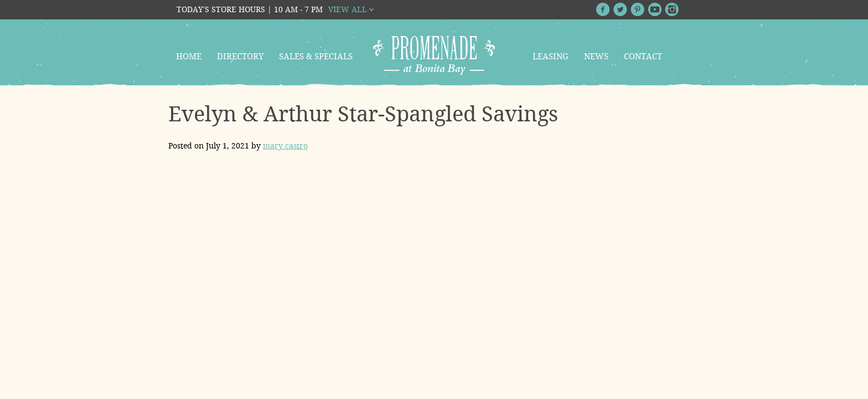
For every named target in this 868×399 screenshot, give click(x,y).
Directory (240, 57)
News (596, 57)
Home (189, 57)
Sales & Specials (316, 57)
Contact (643, 57)
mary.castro (285, 146)
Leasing (551, 57)
